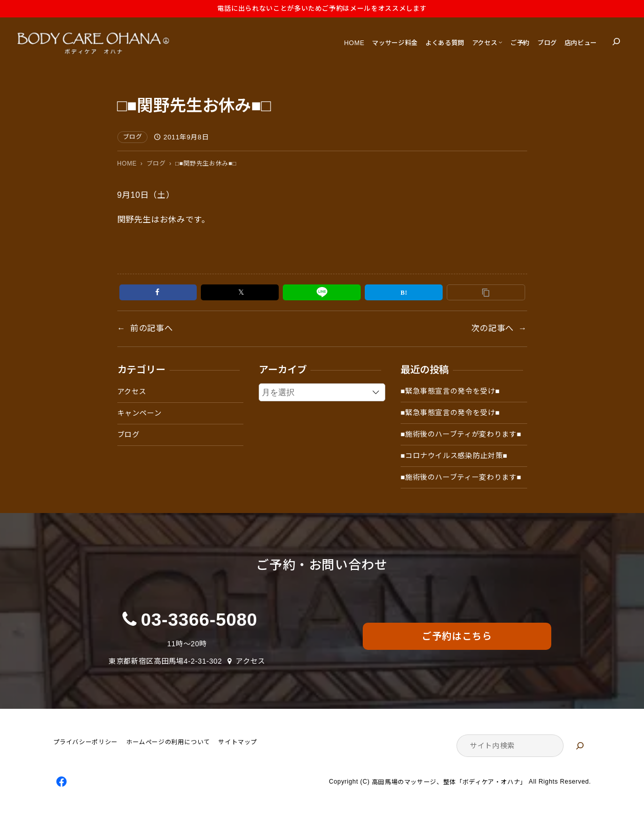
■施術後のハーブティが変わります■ (461, 434)
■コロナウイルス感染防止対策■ (454, 456)
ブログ (133, 137)
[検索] (580, 746)
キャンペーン (140, 413)
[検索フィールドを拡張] (616, 42)
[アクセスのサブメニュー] (500, 42)
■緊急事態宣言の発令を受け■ (450, 391)
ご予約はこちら (457, 636)
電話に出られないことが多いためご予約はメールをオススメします (322, 8)
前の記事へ (151, 328)
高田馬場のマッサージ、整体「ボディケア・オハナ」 (449, 783)
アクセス (132, 392)
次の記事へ (493, 328)
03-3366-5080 (199, 619)
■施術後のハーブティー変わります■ (461, 477)
